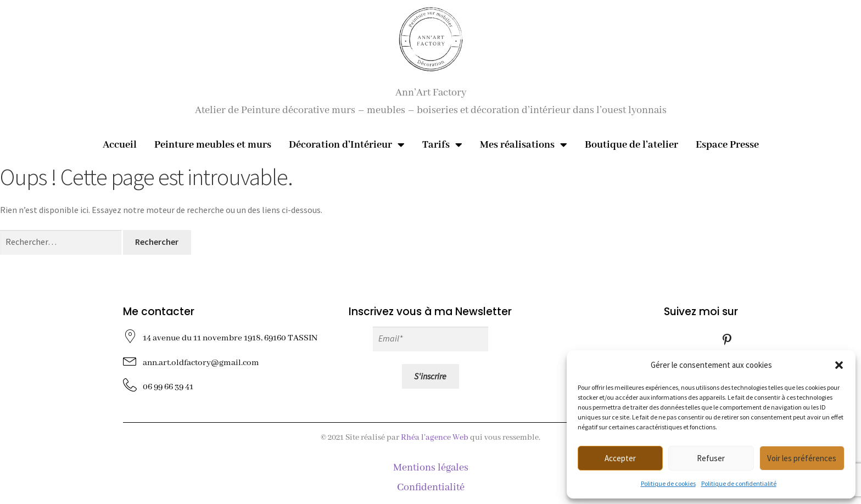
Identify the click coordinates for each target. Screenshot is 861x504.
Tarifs (442, 145)
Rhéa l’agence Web (435, 438)
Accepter (620, 458)
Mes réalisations (524, 145)
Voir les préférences (802, 458)
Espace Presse (727, 145)
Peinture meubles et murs (213, 145)
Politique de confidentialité (739, 483)
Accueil (120, 145)
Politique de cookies (668, 483)
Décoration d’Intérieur (347, 145)
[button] (839, 365)
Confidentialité (431, 488)
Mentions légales (431, 468)
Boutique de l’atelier (631, 145)
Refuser (711, 458)
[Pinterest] (727, 339)
